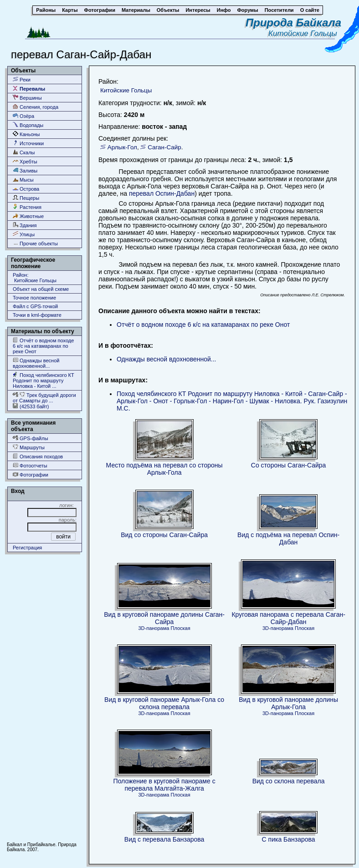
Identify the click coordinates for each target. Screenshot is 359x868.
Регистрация (27, 548)
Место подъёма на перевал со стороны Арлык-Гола (164, 469)
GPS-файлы (31, 438)
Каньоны (26, 134)
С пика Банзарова (289, 839)
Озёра (23, 116)
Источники (28, 143)
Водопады (28, 125)
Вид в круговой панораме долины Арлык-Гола (288, 703)
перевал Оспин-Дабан (162, 193)
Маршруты (29, 447)
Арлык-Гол (122, 147)
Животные (28, 216)
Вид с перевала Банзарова (164, 839)
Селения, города (36, 107)
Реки (22, 79)
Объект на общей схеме (41, 289)
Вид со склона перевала (289, 781)
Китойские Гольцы (305, 33)
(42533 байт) (31, 406)
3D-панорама (154, 628)
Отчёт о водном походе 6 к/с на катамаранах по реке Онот (43, 346)
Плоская (180, 628)
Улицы (24, 234)
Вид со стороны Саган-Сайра (164, 535)
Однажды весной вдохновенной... (36, 363)
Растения (27, 207)
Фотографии (31, 475)
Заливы (25, 170)
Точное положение (34, 298)
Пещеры (26, 198)
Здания (25, 225)
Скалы (24, 152)
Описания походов (38, 456)
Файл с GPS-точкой (35, 306)
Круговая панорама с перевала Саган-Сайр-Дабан (288, 618)
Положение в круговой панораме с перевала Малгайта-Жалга (164, 785)
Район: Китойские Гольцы (35, 278)
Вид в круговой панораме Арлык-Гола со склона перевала (164, 703)
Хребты (25, 161)
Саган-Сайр (164, 147)
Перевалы (29, 89)
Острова (26, 189)
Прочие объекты (35, 243)
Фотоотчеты (30, 465)
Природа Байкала (293, 23)
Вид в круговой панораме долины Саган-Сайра (164, 618)
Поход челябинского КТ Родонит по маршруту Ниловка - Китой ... (44, 380)
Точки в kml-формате (37, 315)
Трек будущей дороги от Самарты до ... (44, 398)
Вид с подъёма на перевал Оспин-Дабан (288, 538)
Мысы (23, 180)
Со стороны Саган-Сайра (289, 465)
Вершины (27, 98)
